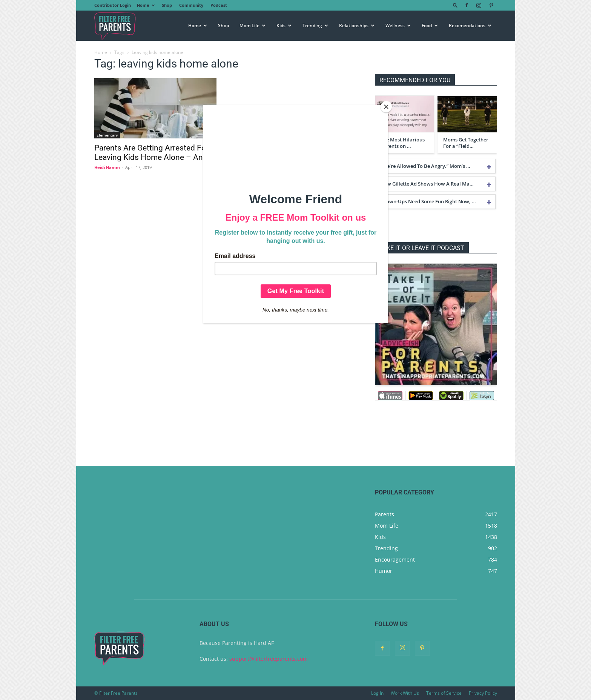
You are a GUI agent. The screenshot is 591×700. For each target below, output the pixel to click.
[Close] (386, 107)
